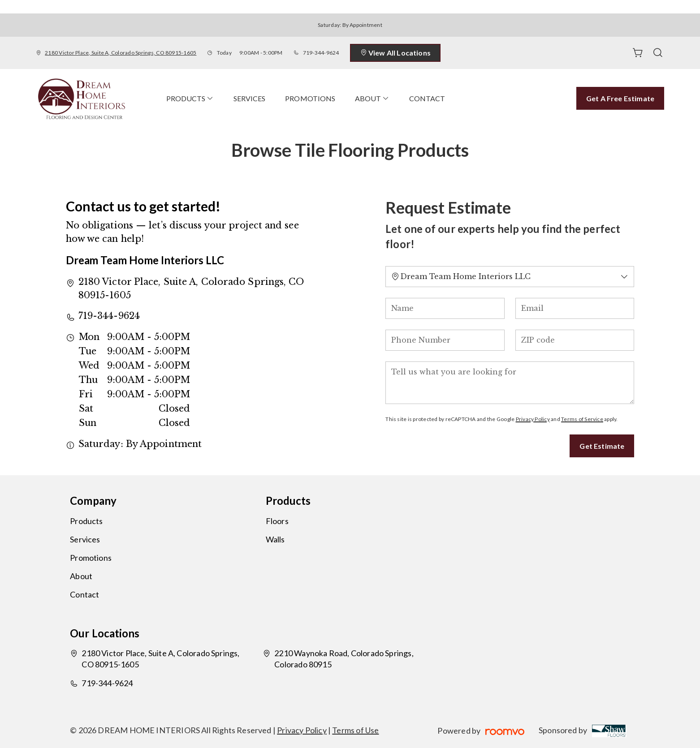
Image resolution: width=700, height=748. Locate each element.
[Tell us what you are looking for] (510, 383)
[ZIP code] (575, 340)
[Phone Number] (445, 340)
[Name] (445, 308)
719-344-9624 (321, 53)
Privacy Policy (533, 419)
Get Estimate (602, 446)
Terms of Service (582, 419)
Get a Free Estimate (620, 98)
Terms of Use (355, 730)
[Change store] (510, 277)
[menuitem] (190, 99)
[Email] (575, 308)
